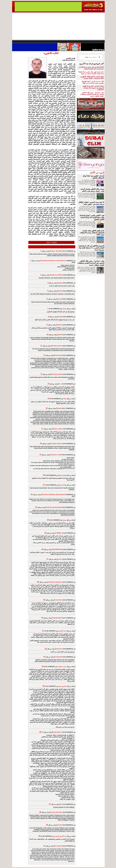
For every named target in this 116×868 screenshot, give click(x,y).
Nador (93, 41)
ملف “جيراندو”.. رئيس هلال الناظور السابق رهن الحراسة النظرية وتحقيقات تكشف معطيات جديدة (92, 94)
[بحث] (91, 57)
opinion (31, 41)
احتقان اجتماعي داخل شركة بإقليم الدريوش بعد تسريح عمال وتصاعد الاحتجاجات (93, 88)
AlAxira (25, 41)
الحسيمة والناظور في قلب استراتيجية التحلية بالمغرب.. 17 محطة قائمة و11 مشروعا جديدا (91, 248)
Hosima (77, 41)
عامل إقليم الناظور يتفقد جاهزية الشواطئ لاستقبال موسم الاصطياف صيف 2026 (92, 233)
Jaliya (55, 41)
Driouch (85, 41)
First (101, 41)
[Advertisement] (58, 26)
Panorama (38, 41)
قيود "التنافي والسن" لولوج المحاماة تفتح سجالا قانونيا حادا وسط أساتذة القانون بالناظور (92, 217)
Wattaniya (62, 41)
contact (17, 41)
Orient (69, 41)
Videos (47, 41)
